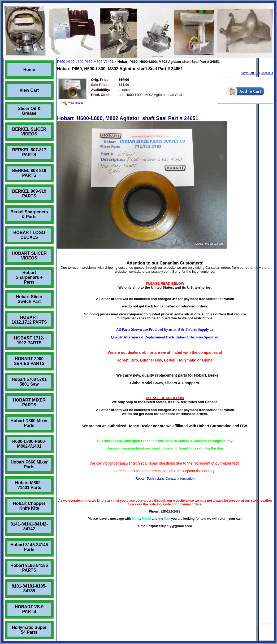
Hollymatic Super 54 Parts (29, 630)
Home (29, 70)
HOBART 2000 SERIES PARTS (29, 361)
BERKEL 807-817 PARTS (29, 152)
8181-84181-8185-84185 (29, 588)
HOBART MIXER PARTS (29, 402)
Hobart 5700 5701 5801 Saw (29, 382)
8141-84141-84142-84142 (29, 526)
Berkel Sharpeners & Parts (29, 214)
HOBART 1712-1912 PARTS (29, 340)
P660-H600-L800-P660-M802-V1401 (85, 62)
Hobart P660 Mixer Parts (29, 464)
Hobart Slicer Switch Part (29, 299)
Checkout (267, 73)
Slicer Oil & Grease (29, 111)
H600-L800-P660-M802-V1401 (29, 444)
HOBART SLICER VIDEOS (29, 256)
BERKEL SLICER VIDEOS (29, 132)
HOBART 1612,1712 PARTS (29, 320)
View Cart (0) (250, 73)
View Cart (29, 90)
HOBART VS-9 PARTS (29, 609)
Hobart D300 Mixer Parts (29, 423)
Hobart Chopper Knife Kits (29, 506)
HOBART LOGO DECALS (29, 235)
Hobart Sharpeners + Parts (29, 277)
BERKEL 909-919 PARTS (29, 194)
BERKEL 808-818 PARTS (29, 173)
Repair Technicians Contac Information (165, 478)
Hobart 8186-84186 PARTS (29, 568)
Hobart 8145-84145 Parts (29, 547)
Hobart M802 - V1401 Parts (29, 485)
